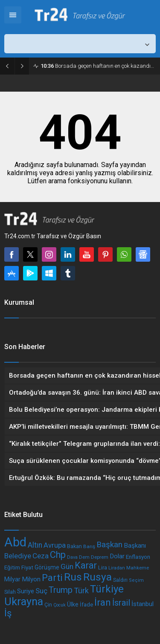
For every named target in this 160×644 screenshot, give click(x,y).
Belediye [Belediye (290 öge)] (18, 556)
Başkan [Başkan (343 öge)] (109, 545)
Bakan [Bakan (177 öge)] (74, 546)
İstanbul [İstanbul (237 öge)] (143, 604)
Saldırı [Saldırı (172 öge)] (120, 580)
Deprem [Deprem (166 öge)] (100, 557)
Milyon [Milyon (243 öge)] (31, 579)
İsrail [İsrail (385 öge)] (121, 603)
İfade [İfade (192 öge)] (86, 605)
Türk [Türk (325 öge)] (81, 591)
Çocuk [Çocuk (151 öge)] (60, 605)
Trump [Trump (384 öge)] (61, 590)
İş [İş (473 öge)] (8, 613)
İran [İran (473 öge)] (103, 602)
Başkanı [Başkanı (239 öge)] (135, 546)
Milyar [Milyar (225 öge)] (12, 579)
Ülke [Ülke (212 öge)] (73, 604)
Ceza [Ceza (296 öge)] (41, 556)
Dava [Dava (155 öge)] (72, 557)
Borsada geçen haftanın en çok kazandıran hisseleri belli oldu (98, 66)
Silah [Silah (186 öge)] (10, 592)
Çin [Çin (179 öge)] (48, 605)
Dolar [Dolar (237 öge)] (117, 556)
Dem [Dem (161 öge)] (84, 557)
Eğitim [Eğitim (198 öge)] (12, 567)
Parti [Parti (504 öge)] (52, 578)
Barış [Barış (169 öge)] (89, 546)
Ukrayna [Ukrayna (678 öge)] (24, 601)
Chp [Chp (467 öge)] (58, 555)
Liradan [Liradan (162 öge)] (117, 568)
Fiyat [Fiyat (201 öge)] (27, 567)
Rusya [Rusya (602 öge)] (97, 577)
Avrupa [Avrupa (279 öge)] (55, 545)
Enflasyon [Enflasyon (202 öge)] (138, 557)
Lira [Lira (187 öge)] (103, 567)
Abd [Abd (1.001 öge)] (15, 542)
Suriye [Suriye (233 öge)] (26, 591)
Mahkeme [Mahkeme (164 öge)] (138, 568)
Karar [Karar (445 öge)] (86, 565)
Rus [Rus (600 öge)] (73, 577)
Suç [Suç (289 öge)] (41, 591)
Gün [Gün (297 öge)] (67, 566)
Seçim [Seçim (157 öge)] (136, 580)
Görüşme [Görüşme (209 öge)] (47, 567)
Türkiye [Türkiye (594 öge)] (107, 589)
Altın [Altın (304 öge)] (35, 545)
